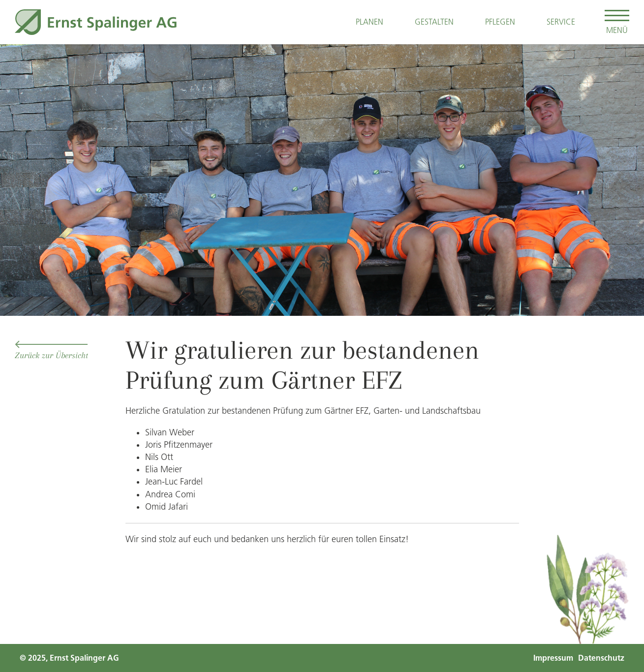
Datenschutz (601, 658)
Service (561, 22)
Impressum (553, 658)
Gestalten (434, 22)
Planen (369, 22)
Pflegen (500, 22)
